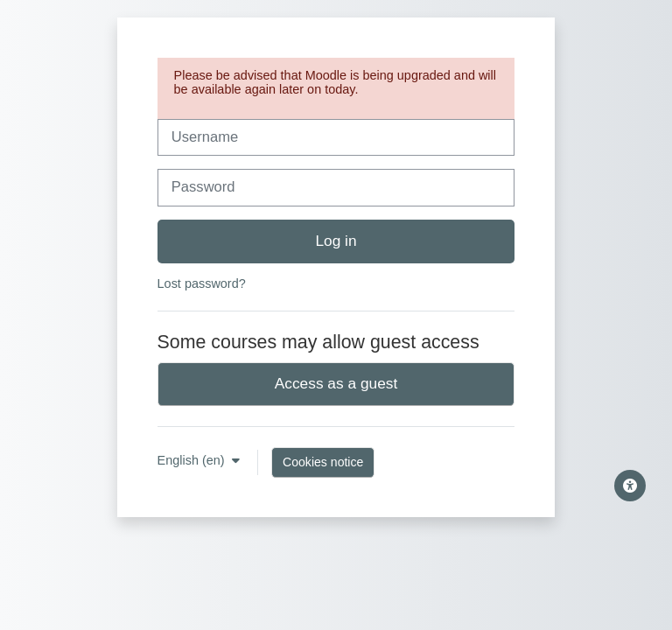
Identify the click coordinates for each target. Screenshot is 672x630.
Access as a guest (336, 383)
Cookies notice (323, 462)
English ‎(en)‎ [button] (193, 460)
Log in (336, 241)
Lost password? (202, 283)
